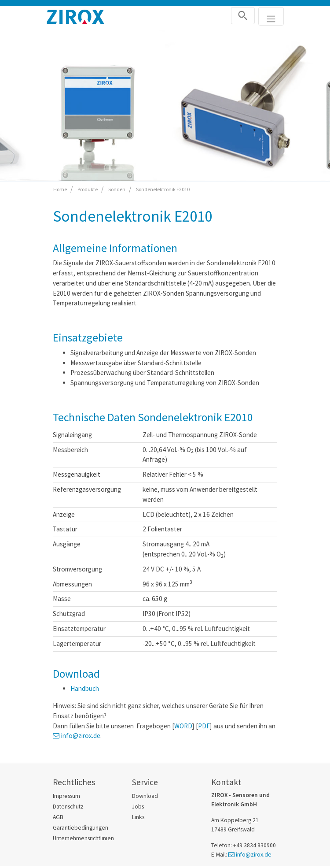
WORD (183, 726)
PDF (204, 726)
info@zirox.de (81, 736)
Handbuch (85, 688)
